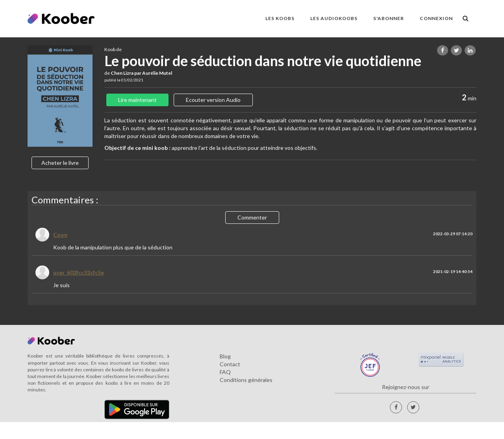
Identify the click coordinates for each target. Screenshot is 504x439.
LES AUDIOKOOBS (334, 18)
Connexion (436, 18)
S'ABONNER (389, 18)
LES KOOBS (280, 18)
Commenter (252, 217)
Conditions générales (246, 380)
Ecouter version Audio (213, 100)
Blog (225, 356)
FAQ (225, 372)
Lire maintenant (137, 100)
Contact (230, 364)
